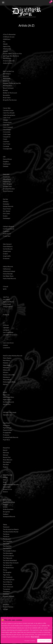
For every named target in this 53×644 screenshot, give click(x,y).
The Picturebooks (8, 556)
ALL (4, 42)
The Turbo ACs (8, 565)
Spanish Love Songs (9, 502)
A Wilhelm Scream (9, 37)
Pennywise (6, 425)
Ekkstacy (6, 202)
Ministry (6, 372)
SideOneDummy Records (11, 484)
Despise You (7, 182)
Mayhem (6, 363)
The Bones (6, 534)
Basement (6, 76)
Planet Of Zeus (8, 430)
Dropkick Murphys (9, 189)
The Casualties (7, 541)
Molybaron (6, 377)
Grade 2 (5, 254)
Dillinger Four (7, 186)
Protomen (6, 435)
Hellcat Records (8, 266)
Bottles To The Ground (10, 93)
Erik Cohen (6, 213)
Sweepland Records (9, 516)
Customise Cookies (44, 641)
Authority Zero (8, 63)
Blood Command (8, 88)
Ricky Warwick (8, 460)
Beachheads (7, 78)
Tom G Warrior (8, 582)
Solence (5, 492)
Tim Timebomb (8, 577)
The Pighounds (8, 558)
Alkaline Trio (7, 49)
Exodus (5, 216)
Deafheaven (7, 164)
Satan (5, 480)
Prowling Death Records (11, 437)
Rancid (5, 450)
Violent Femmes (8, 607)
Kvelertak (6, 315)
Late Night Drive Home (10, 335)
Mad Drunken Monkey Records (13, 356)
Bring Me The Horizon (10, 100)
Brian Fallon (7, 98)
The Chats (6, 544)
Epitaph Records (8, 206)
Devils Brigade (7, 184)
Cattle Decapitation (9, 115)
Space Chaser (7, 500)
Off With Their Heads (10, 412)
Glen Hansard (7, 244)
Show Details (35, 637)
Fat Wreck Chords (9, 229)
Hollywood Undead (9, 271)
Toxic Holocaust (8, 587)
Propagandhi (7, 433)
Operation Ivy (7, 415)
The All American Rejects (11, 529)
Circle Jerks (7, 132)
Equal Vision (7, 209)
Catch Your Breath (9, 113)
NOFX (5, 392)
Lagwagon (6, 328)
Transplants (7, 589)
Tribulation (6, 591)
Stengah (5, 505)
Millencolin (7, 370)
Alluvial (5, 51)
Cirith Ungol (7, 134)
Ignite (5, 289)
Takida (5, 525)
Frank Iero (6, 231)
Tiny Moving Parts (9, 580)
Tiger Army (6, 575)
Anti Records (7, 58)
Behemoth (6, 81)
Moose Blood (7, 380)
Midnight (6, 368)
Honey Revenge (8, 274)
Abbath (5, 44)
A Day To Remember (9, 34)
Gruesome (6, 258)
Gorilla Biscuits (8, 249)
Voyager (6, 609)
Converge (6, 146)
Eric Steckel (7, 211)
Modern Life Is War (9, 375)
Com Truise (7, 144)
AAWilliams (7, 39)
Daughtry (6, 161)
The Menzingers (8, 553)
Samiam (5, 477)
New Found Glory (8, 397)
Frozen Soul (7, 236)
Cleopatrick (7, 137)
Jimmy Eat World (8, 302)
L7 (4, 323)
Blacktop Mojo (8, 86)
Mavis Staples (7, 358)
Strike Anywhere (8, 509)
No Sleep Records (8, 402)
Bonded (5, 90)
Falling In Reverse (8, 226)
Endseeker (6, 204)
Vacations (6, 604)
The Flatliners (7, 548)
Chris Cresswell (8, 127)
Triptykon (6, 594)
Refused (5, 455)
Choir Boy (6, 125)
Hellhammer (7, 269)
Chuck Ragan (7, 130)
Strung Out (6, 512)
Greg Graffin (7, 256)
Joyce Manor (7, 304)
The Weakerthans (8, 568)
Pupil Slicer (7, 440)
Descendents (7, 179)
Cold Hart (6, 141)
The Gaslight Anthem (9, 551)
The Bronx (6, 536)
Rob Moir (6, 464)
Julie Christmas (8, 307)
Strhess (5, 507)
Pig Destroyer (7, 428)
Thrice (5, 570)
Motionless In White (9, 382)
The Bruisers (7, 539)
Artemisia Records (9, 61)
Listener (5, 345)
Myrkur (5, 384)
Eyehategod (7, 218)
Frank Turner (7, 234)
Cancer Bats (7, 108)
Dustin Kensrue (8, 191)
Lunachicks (6, 348)
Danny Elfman (7, 159)
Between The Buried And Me (12, 83)
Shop (5, 482)
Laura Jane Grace (8, 343)
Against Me (6, 46)
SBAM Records (8, 475)
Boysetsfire (6, 95)
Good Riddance (8, 246)
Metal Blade (7, 365)
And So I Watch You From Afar (12, 54)
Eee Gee (5, 199)
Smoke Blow (7, 487)
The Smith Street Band (10, 560)
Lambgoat (6, 330)
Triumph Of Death (9, 596)
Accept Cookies (30, 641)
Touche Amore (8, 584)
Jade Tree (6, 297)
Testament (6, 527)
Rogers (5, 467)
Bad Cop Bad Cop (8, 71)
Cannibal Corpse (8, 110)
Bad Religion (7, 74)
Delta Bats (6, 174)
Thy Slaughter (7, 572)
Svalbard (6, 514)
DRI (4, 157)
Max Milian (6, 360)
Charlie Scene (7, 122)
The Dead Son (7, 546)
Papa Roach (7, 423)
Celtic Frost (7, 118)
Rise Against (7, 462)
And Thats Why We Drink (11, 56)
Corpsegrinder (8, 149)
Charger (6, 120)
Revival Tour (7, 457)
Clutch (5, 139)
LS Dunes (6, 325)
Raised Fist (6, 448)
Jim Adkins (6, 299)
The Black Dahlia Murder (11, 532)
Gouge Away (7, 251)
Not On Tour (7, 404)
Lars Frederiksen (8, 332)
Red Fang (6, 453)
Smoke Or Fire (7, 489)
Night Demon (7, 400)
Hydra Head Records (9, 278)
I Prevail (6, 286)
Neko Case (6, 395)
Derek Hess (7, 177)
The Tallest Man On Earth (11, 563)
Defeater (6, 166)
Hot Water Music (8, 276)
